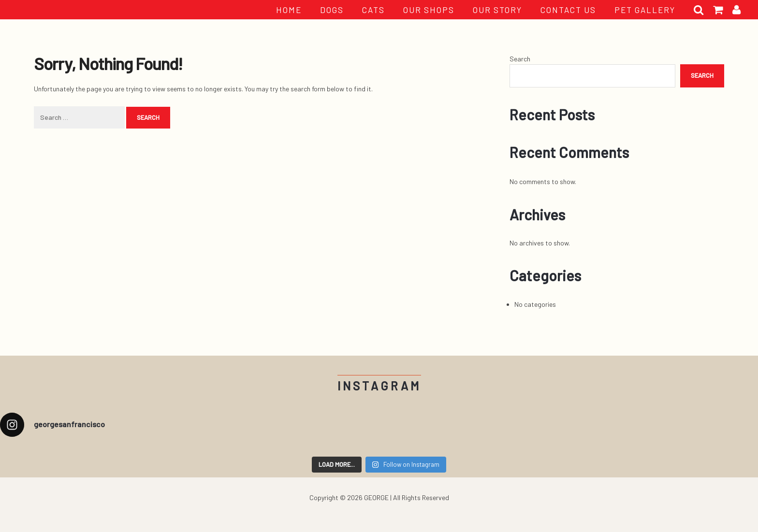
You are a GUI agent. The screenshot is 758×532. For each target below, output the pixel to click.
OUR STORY (497, 10)
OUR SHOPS (429, 10)
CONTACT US (568, 10)
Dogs (332, 10)
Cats (373, 10)
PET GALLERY (645, 10)
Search (520, 59)
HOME (289, 10)
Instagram (379, 386)
